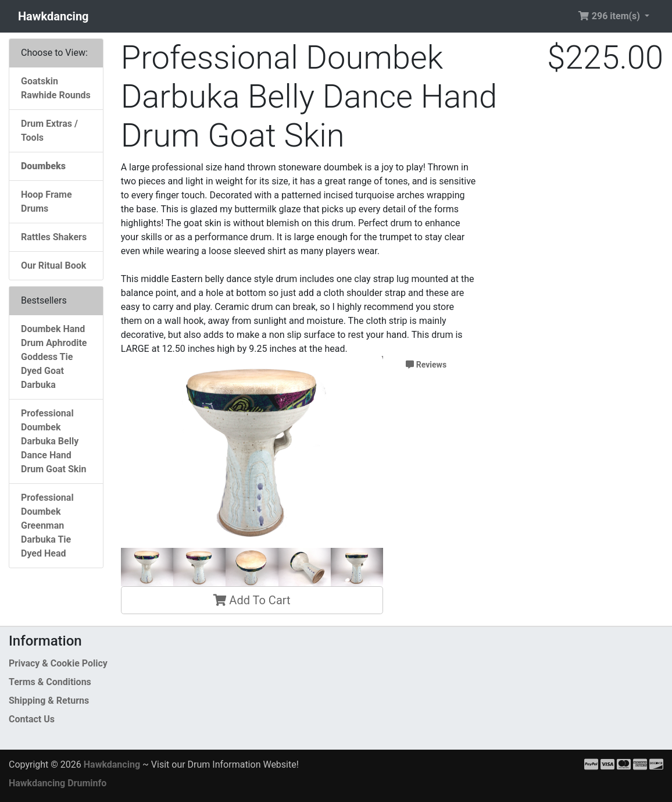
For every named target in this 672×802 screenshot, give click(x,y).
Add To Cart (252, 600)
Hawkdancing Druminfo (58, 783)
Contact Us (32, 719)
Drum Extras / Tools (49, 131)
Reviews (426, 365)
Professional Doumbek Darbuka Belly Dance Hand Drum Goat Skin (54, 441)
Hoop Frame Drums (47, 202)
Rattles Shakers (54, 237)
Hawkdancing (53, 16)
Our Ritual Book (53, 265)
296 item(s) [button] (610, 16)
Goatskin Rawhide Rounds (56, 88)
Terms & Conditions (50, 682)
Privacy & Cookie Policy (58, 663)
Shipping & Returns (49, 701)
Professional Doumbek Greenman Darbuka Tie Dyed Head (47, 525)
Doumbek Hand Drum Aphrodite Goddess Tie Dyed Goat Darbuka (54, 357)
